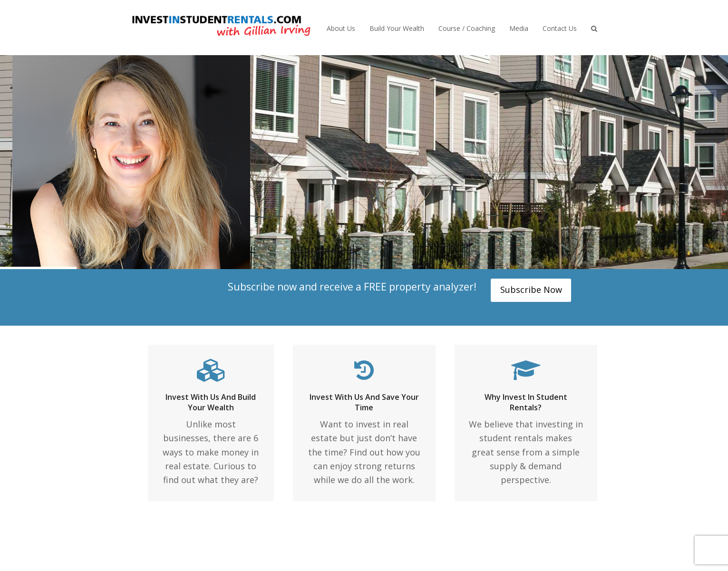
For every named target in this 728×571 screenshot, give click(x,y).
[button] (594, 28)
